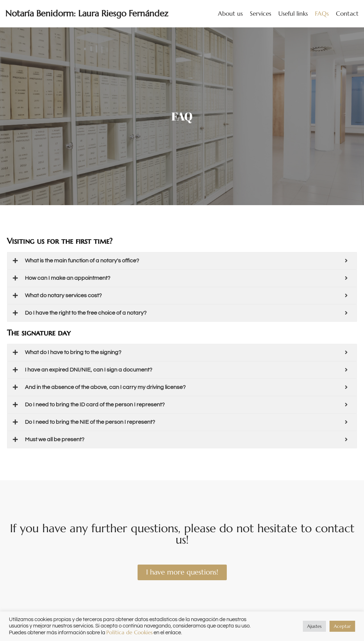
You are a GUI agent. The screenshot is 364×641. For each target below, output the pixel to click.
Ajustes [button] (314, 626)
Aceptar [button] (342, 626)
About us (230, 14)
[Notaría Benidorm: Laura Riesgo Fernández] (87, 14)
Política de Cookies (129, 632)
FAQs (322, 14)
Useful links (293, 14)
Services (261, 14)
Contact (347, 14)
